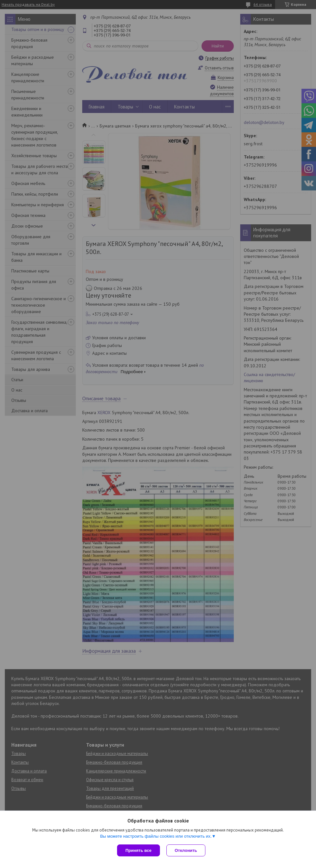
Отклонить (186, 850)
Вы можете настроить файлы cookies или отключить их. (156, 836)
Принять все (138, 850)
